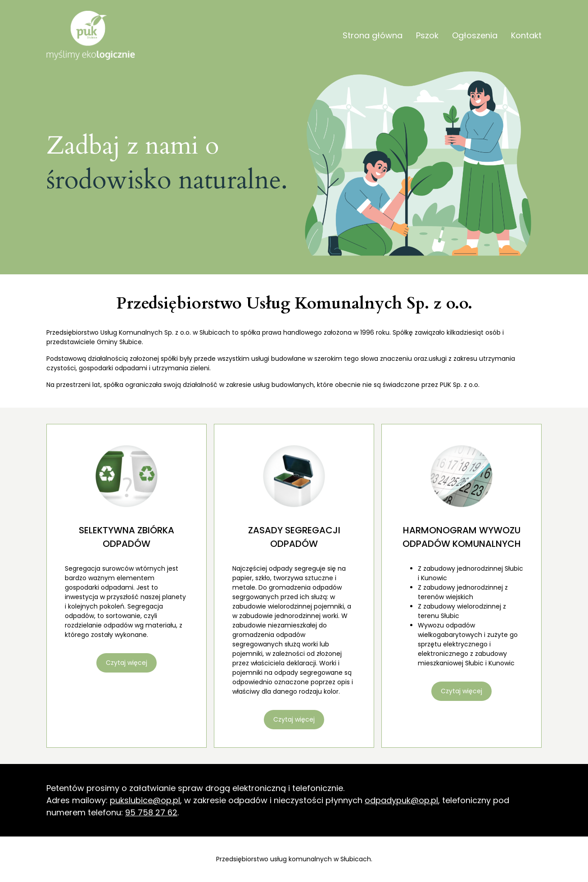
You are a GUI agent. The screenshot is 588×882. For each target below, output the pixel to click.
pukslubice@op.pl (145, 800)
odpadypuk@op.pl (401, 800)
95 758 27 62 (151, 812)
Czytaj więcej (127, 663)
